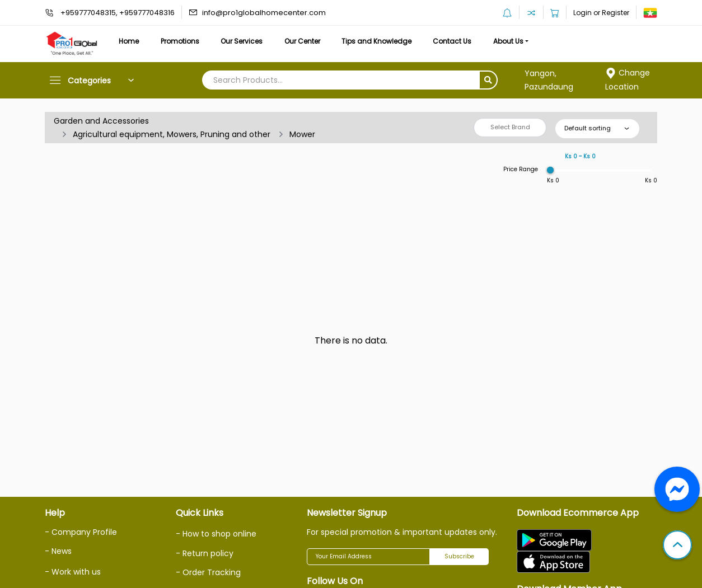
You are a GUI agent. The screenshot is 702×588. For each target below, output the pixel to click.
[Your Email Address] (368, 557)
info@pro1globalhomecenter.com (264, 13)
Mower (302, 134)
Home (129, 41)
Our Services (242, 41)
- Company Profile (81, 532)
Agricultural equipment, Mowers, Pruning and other (172, 134)
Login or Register (601, 13)
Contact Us (452, 41)
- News (58, 551)
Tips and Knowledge (376, 41)
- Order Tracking (208, 572)
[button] (677, 546)
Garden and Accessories (101, 121)
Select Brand (510, 127)
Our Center (302, 41)
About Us (508, 41)
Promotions (180, 41)
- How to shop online (216, 534)
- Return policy (205, 553)
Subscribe (459, 556)
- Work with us (73, 572)
